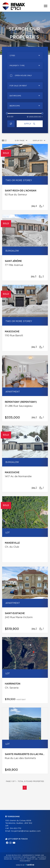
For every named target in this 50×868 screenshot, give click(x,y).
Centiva (30, 865)
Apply (30, 124)
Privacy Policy (19, 859)
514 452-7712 (16, 828)
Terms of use (32, 859)
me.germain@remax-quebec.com (26, 831)
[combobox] (25, 55)
